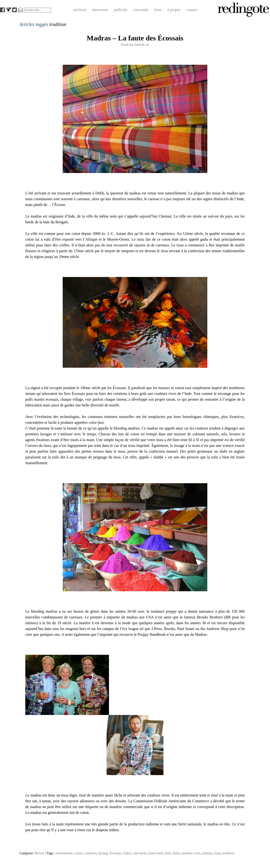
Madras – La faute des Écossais (135, 38)
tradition (228, 853)
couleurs (91, 853)
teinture (207, 853)
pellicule (121, 10)
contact (192, 10)
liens (158, 10)
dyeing (103, 853)
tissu (218, 853)
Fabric (127, 853)
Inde (168, 853)
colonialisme (64, 853)
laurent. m (142, 45)
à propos (174, 10)
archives (80, 10)
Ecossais (115, 853)
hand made (156, 853)
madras (187, 853)
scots (197, 853)
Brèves (40, 853)
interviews (100, 10)
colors (79, 853)
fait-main (140, 853)
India (176, 853)
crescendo (141, 10)
